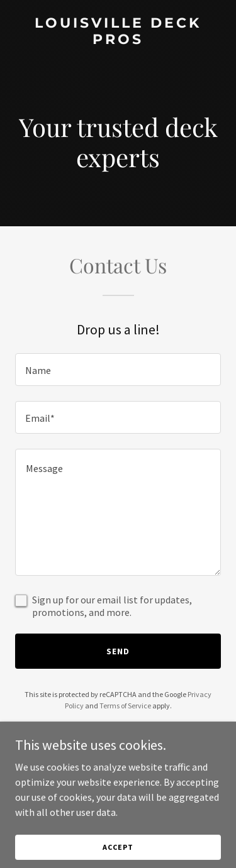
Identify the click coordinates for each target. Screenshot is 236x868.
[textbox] (118, 370)
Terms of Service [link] (125, 706)
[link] (118, 40)
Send (118, 651)
